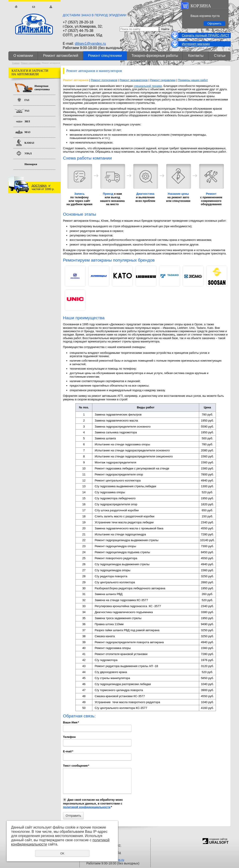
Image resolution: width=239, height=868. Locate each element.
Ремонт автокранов (76, 80)
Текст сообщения (76, 766)
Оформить (214, 24)
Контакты (196, 56)
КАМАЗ (29, 143)
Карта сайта (51, 7)
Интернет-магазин (196, 44)
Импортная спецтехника (42, 88)
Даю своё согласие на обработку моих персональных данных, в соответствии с (93, 803)
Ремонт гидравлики (163, 80)
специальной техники (148, 86)
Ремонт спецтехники (105, 56)
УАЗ (27, 111)
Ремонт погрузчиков (104, 80)
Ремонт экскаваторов (134, 80)
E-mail (68, 751)
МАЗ (27, 132)
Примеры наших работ (193, 80)
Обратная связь (33, 7)
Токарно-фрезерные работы (155, 56)
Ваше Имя (71, 722)
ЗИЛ (27, 121)
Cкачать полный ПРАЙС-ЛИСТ (206, 35)
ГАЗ (27, 100)
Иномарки (31, 164)
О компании (23, 56)
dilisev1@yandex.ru (90, 44)
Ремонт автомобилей (61, 56)
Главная (16, 7)
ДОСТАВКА (39, 186)
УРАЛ (28, 154)
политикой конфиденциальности (87, 807)
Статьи (220, 56)
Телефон (69, 737)
